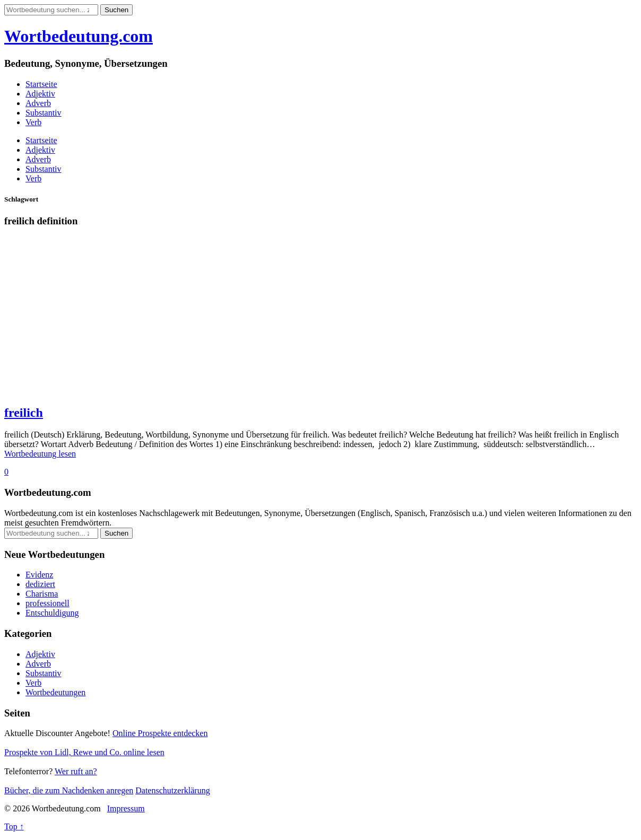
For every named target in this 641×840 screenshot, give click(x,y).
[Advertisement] (320, 321)
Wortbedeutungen (55, 692)
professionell (47, 603)
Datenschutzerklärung (172, 790)
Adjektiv (40, 94)
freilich (24, 413)
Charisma (42, 594)
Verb (33, 122)
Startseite (41, 84)
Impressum (126, 808)
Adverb (38, 103)
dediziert (40, 584)
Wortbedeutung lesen (40, 454)
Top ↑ (14, 826)
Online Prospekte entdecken (160, 733)
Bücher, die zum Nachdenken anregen (69, 790)
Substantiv (44, 113)
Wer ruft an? (76, 771)
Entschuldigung (52, 613)
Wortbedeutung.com (79, 36)
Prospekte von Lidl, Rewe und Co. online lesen (84, 752)
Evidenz (39, 575)
